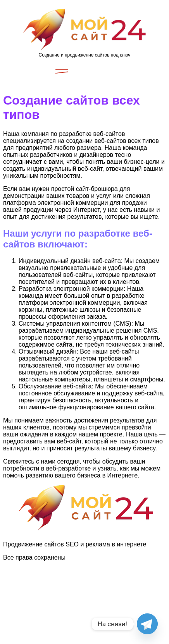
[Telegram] (147, 624)
